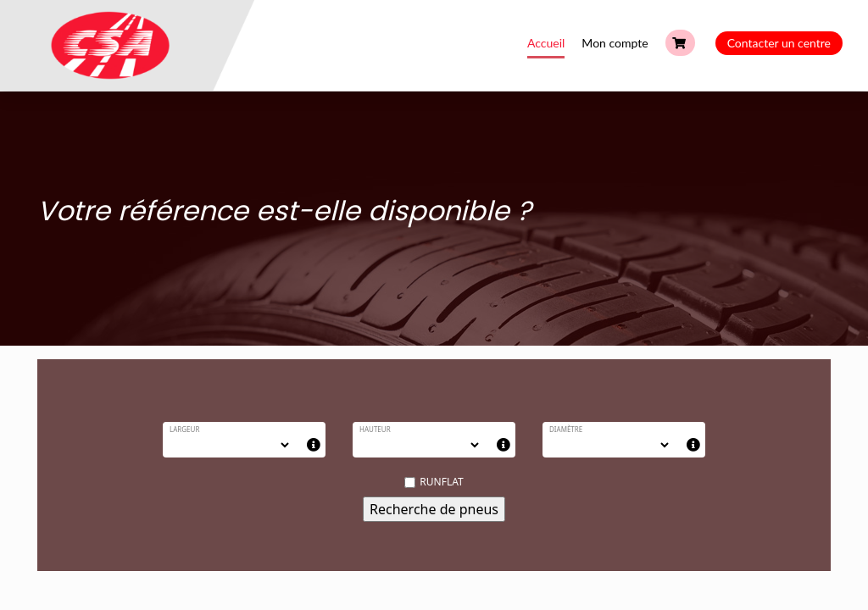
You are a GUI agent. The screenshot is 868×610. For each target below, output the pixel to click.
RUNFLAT (434, 482)
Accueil (546, 43)
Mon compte (615, 43)
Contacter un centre (779, 43)
